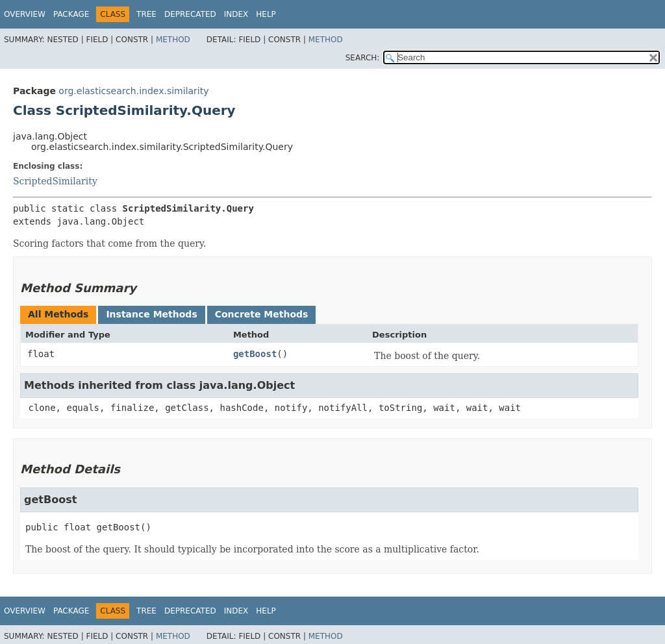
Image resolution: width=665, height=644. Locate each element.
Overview (25, 14)
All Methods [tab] (58, 314)
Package (71, 14)
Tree (146, 14)
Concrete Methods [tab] (262, 314)
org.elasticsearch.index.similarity (133, 91)
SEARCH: (363, 58)
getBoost (255, 354)
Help (266, 14)
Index (236, 14)
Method (173, 40)
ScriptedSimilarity (55, 181)
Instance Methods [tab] (151, 314)
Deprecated (190, 14)
